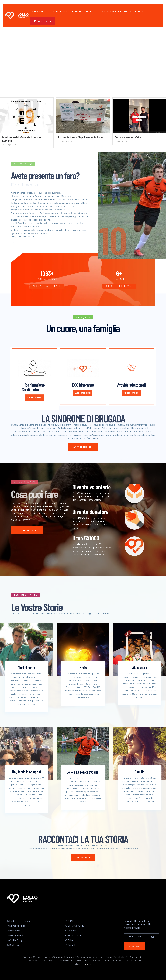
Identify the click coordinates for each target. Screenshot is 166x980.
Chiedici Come (27, 530)
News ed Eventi (75, 936)
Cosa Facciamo (58, 11)
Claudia (140, 772)
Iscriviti (135, 946)
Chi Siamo (39, 11)
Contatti (141, 11)
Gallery (71, 940)
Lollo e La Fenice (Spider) (83, 772)
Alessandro (140, 667)
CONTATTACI (83, 857)
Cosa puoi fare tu (84, 11)
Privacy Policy (16, 936)
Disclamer (14, 945)
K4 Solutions (89, 964)
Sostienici (42, 21)
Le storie (72, 931)
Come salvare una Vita (128, 138)
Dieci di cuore (26, 668)
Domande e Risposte (19, 926)
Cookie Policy (16, 940)
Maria (83, 668)
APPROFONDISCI (83, 447)
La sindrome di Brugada (115, 11)
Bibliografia (15, 931)
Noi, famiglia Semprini (26, 772)
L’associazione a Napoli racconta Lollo (80, 138)
